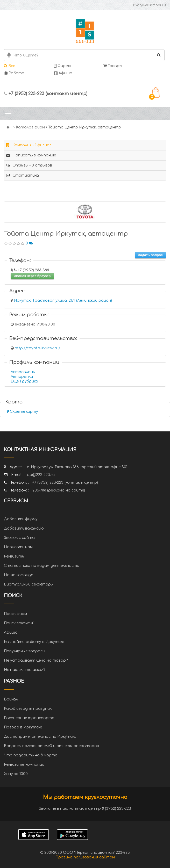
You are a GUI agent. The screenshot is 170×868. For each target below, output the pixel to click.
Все (9, 66)
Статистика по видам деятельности (42, 566)
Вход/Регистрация (150, 5)
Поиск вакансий (19, 623)
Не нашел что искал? (24, 670)
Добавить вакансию (24, 528)
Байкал (11, 699)
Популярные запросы (24, 651)
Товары (113, 66)
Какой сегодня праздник (28, 709)
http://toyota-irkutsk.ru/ (38, 348)
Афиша (63, 73)
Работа (14, 73)
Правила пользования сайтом (85, 857)
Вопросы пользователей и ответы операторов (51, 746)
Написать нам (18, 547)
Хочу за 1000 (16, 774)
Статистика (23, 175)
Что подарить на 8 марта (31, 755)
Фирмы (62, 66)
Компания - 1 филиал (29, 145)
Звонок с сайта (19, 538)
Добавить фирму (21, 519)
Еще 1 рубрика (24, 381)
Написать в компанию (31, 155)
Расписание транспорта (29, 718)
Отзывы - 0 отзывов (29, 165)
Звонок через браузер (32, 276)
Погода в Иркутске (23, 727)
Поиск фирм (15, 614)
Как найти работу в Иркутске (34, 642)
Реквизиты (14, 556)
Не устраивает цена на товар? (36, 660)
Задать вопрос (150, 255)
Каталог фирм (30, 127)
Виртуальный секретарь (28, 584)
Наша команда (19, 575)
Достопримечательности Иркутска (40, 737)
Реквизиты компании (24, 765)
